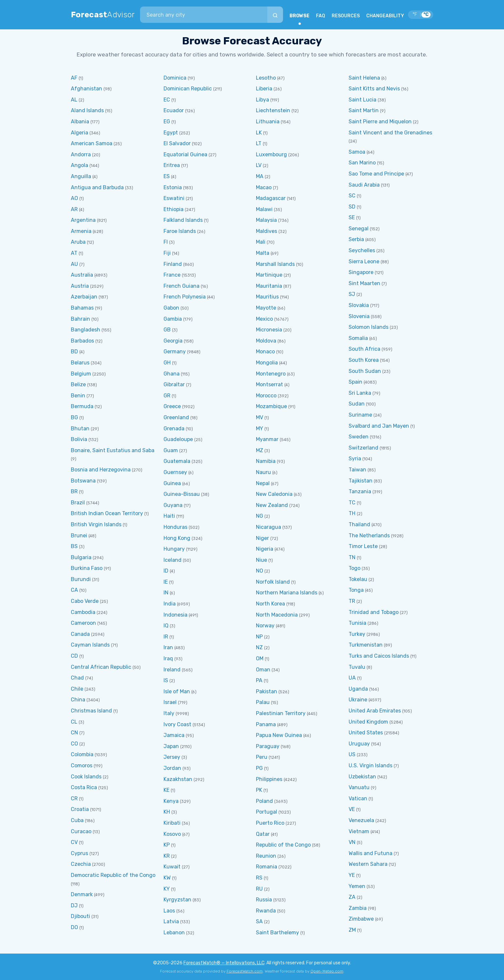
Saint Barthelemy (277, 933)
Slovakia (359, 305)
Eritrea (172, 165)
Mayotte (266, 308)
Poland (264, 801)
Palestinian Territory (281, 713)
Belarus (80, 363)
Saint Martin (364, 110)
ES (167, 176)
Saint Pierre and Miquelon (380, 122)
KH (167, 812)
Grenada (174, 429)
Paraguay (268, 746)
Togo (354, 568)
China (78, 700)
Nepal (263, 483)
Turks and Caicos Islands (379, 656)
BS (74, 546)
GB (167, 330)
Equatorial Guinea (185, 154)
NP (259, 637)
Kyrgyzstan (177, 900)
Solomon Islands (369, 327)
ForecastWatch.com (245, 971)
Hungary (174, 549)
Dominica (175, 78)
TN (352, 557)
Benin (78, 396)
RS (259, 878)
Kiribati (172, 823)
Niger (262, 538)
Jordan (172, 768)
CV (74, 842)
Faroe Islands (180, 231)
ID (166, 571)
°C (426, 15)
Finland (173, 264)
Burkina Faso (87, 568)
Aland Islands (87, 110)
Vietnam (359, 831)
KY (167, 889)
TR (352, 601)
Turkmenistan (366, 645)
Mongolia (267, 363)
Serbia (356, 239)
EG (167, 122)
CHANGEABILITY (385, 16)
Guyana (173, 505)
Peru (262, 757)
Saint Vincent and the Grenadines (390, 133)
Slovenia (359, 316)
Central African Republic (101, 667)
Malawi (264, 209)
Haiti (169, 516)
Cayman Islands (90, 645)
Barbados (82, 341)
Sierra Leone (364, 261)
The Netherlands (369, 536)
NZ (259, 647)
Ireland (172, 670)
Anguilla (81, 176)
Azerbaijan (84, 297)
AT (74, 253)
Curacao (81, 831)
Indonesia (175, 615)
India (170, 604)
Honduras (175, 527)
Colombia (82, 754)
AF (74, 78)
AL (74, 100)
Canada (80, 634)
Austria (80, 286)
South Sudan (365, 371)
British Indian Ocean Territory (107, 513)
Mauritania (269, 286)
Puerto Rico (270, 823)
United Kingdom (368, 722)
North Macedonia (277, 615)
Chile (77, 689)
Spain (355, 382)
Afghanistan (87, 89)
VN (352, 842)
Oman (263, 670)
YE (352, 875)
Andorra (81, 154)
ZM (352, 930)
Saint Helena (364, 78)
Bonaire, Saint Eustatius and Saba (113, 450)
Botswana (83, 481)
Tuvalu (357, 667)
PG (259, 768)
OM (260, 658)
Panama (266, 724)
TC (352, 503)
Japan (171, 746)
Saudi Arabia (364, 185)
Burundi (81, 579)
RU (259, 889)
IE (166, 582)
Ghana (172, 374)
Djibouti (80, 916)
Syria (355, 459)
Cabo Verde (85, 601)
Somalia (358, 338)
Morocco (266, 396)
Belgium (81, 374)
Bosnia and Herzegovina (101, 470)
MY (260, 429)
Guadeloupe (178, 439)
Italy (169, 713)
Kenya (171, 801)
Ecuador (174, 110)
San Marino (362, 163)
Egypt (171, 133)
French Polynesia (185, 297)
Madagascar (271, 198)
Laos (169, 911)
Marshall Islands (275, 264)
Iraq (168, 658)
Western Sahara (368, 864)
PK (259, 790)
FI (166, 242)
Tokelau (358, 579)
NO (260, 571)
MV (260, 417)
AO (74, 198)
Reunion (266, 856)
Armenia (81, 231)
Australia (82, 275)
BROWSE (299, 16)
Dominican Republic (188, 89)
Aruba (78, 242)
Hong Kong (177, 538)
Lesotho (266, 78)
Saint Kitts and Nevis (374, 89)
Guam (171, 450)
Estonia (173, 187)
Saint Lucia (362, 100)
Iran (168, 647)
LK (259, 133)
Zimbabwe (361, 919)
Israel (170, 702)
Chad (77, 678)
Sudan (357, 404)
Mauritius (267, 297)
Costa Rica (84, 787)
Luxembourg (271, 154)
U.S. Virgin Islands (370, 766)
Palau (263, 702)
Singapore (361, 272)
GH (167, 363)
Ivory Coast (177, 724)
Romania (267, 867)
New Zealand (272, 505)
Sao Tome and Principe (376, 174)
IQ (166, 626)
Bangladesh (86, 330)
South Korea (364, 360)
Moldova (266, 341)
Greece (172, 406)
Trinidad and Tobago (374, 612)
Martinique (269, 275)
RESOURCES (346, 16)
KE (166, 790)
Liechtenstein (273, 110)
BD (74, 352)
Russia (264, 900)
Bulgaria (81, 557)
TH (352, 513)
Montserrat (269, 384)
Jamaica (174, 735)
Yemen (357, 886)
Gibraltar (174, 384)
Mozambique (271, 406)
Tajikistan (361, 481)
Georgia (173, 341)
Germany (175, 352)
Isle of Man (177, 691)
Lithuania (268, 122)
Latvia (171, 921)
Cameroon (83, 623)
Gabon (171, 308)
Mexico (264, 319)
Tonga (356, 590)
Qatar (263, 834)
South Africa (364, 349)
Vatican (358, 798)
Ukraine (358, 700)
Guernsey (175, 472)
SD (352, 207)
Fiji (167, 253)
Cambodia (83, 612)
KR (167, 856)
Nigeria (265, 549)
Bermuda (82, 406)
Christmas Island (91, 711)
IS (166, 680)
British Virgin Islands (96, 524)
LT (259, 143)
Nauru (263, 472)
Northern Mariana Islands (287, 593)
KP (167, 845)
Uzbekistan (362, 777)
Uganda (358, 689)
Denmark (82, 894)
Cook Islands (86, 777)
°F (415, 15)
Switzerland (363, 448)
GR (167, 396)
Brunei (79, 536)
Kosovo (172, 834)
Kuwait (172, 867)
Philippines (269, 779)
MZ (260, 450)
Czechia (81, 864)
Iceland (173, 560)
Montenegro (271, 374)
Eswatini (174, 198)
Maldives (267, 231)
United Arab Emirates (375, 711)
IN (166, 593)
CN (74, 733)
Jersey (172, 757)
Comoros (82, 766)
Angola (79, 165)
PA (259, 680)
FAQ (321, 16)
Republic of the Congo (283, 845)
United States (366, 733)
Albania (80, 122)
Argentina (83, 220)
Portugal (267, 812)
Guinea (172, 483)
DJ (74, 905)
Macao (264, 187)
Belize (78, 384)
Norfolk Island (273, 582)
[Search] (275, 15)
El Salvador (177, 143)
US (352, 754)
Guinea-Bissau (182, 494)
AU (74, 264)
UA (352, 678)
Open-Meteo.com (327, 971)
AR (74, 209)
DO (74, 927)
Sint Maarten (364, 283)
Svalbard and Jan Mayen (379, 426)
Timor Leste (363, 546)
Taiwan (357, 470)
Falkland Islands (183, 220)
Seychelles (362, 250)
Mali (261, 242)
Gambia (173, 319)
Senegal (359, 229)
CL (74, 722)
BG (74, 417)
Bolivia (79, 439)
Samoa (357, 152)
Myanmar (267, 439)
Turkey (357, 634)
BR (74, 491)
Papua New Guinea (279, 735)
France (172, 275)
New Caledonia (274, 494)
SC (352, 196)
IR (166, 637)
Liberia (264, 89)
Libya (262, 100)
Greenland (176, 417)
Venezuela (361, 820)
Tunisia (357, 623)
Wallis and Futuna (370, 853)
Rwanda (266, 911)
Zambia (358, 908)
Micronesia (269, 330)
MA (260, 176)
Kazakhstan (178, 779)
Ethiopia (173, 209)
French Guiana (181, 286)
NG (260, 516)
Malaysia (266, 220)
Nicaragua (268, 527)
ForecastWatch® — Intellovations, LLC (224, 963)
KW (167, 878)
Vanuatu (359, 787)
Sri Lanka (360, 393)
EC (167, 100)
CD (74, 656)
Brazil (78, 503)
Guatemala (177, 461)
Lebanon (174, 933)
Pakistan (267, 691)
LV (259, 165)
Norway (265, 626)
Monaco (265, 352)
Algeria (79, 133)
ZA (352, 897)
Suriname (360, 415)
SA (259, 921)
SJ (352, 294)
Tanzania (360, 491)
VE (352, 809)
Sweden (359, 437)
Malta (263, 253)
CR (74, 798)
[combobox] (204, 15)
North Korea (270, 604)
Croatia (80, 809)
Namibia (266, 461)
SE (352, 217)
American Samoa (92, 143)
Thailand (359, 524)
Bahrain (80, 319)
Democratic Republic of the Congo (113, 875)
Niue (261, 560)
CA (74, 590)
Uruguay (359, 744)
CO (74, 744)
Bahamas (82, 308)
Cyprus (79, 853)
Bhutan (80, 429)
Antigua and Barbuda (97, 187)
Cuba (77, 820)
